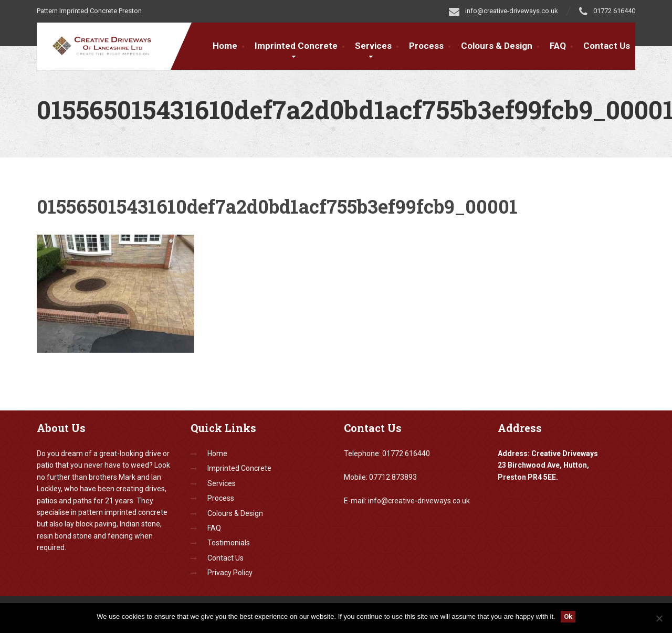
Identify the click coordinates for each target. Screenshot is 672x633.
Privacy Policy (230, 573)
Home (225, 46)
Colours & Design (497, 46)
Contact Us (607, 46)
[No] (659, 618)
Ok (568, 616)
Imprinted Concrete (296, 46)
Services (373, 46)
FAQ (558, 46)
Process (426, 46)
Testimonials (229, 543)
